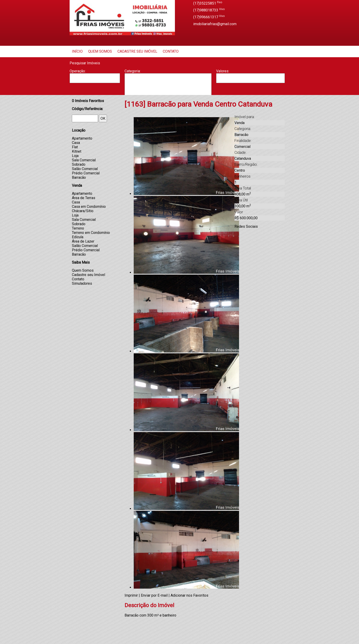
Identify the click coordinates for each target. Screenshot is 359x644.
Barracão (168, 83)
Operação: (78, 71)
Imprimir (131, 595)
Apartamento (168, 78)
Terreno (78, 228)
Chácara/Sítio (83, 211)
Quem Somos (100, 51)
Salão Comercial (85, 169)
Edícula (78, 237)
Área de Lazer (83, 241)
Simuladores (82, 283)
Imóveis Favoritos (88, 101)
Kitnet (77, 151)
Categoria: (133, 71)
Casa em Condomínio (89, 207)
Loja (75, 156)
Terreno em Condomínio (91, 233)
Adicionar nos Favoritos (189, 595)
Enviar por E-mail (154, 595)
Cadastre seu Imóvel (137, 51)
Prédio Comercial (86, 173)
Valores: (223, 71)
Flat (75, 147)
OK (103, 118)
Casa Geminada (168, 92)
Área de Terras (84, 198)
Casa (168, 87)
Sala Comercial (84, 160)
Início (77, 51)
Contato (171, 51)
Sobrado (79, 164)
